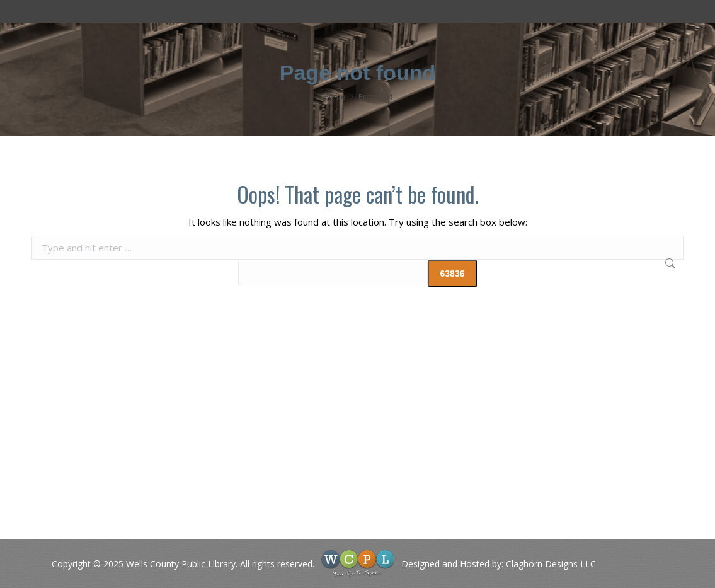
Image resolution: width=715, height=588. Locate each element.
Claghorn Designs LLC (551, 564)
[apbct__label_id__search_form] (333, 274)
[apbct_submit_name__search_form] (453, 274)
